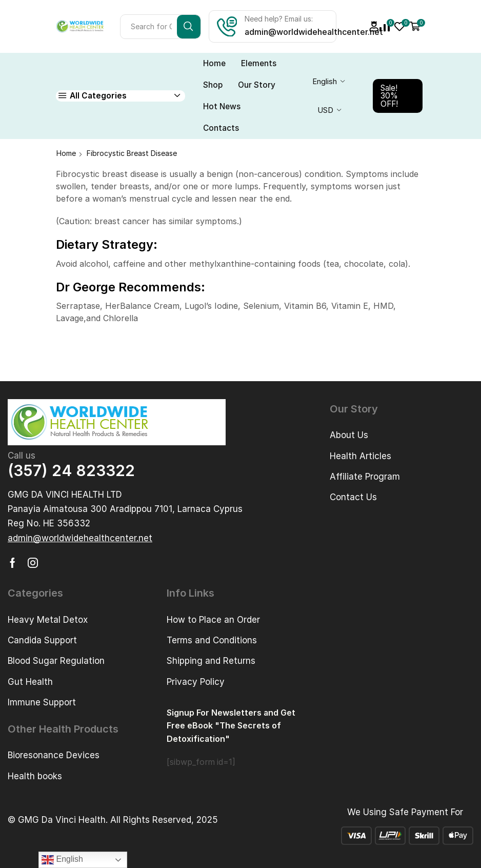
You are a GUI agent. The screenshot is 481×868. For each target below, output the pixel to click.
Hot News (222, 106)
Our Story (257, 85)
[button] (80, 538)
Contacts (221, 128)
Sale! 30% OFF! (389, 96)
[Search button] (189, 27)
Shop (213, 85)
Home (214, 63)
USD (325, 110)
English (325, 82)
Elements (259, 63)
